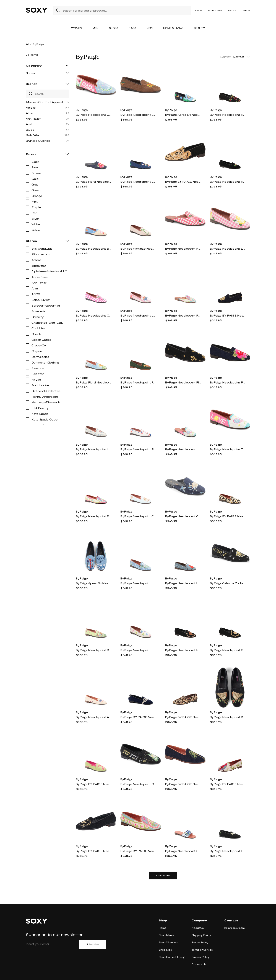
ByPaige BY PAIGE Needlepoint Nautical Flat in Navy (138, 717)
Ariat (29, 124)
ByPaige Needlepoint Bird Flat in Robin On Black (228, 717)
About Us (198, 928)
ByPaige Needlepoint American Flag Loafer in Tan (93, 717)
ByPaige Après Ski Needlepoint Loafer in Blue (93, 583)
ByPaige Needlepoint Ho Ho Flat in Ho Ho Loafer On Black (228, 115)
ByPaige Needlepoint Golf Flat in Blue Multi (93, 115)
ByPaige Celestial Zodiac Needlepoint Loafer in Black (228, 583)
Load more (163, 876)
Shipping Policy (201, 935)
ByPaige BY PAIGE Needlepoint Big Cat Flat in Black (183, 181)
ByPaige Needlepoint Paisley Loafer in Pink (93, 516)
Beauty (200, 28)
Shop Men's (166, 935)
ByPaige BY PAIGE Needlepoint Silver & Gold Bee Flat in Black (93, 851)
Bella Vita (32, 135)
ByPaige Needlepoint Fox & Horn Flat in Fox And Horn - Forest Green (138, 382)
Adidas (31, 107)
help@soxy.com (235, 928)
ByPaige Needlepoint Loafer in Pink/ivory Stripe (138, 315)
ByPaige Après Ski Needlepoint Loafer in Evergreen (183, 115)
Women (77, 28)
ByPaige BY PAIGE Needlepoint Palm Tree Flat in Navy (183, 784)
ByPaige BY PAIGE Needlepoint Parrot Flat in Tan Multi (228, 784)
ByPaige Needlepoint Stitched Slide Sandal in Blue (183, 851)
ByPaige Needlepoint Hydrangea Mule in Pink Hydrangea (183, 248)
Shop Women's (168, 942)
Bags (132, 28)
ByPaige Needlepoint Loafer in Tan (93, 449)
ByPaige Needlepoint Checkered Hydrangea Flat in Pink (93, 315)
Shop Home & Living (172, 957)
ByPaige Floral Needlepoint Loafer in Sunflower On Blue (93, 382)
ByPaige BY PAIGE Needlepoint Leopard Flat (228, 516)
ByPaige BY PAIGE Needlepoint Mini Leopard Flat (183, 717)
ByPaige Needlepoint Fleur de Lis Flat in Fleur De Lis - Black (183, 382)
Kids (150, 28)
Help (247, 10)
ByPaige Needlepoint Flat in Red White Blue (138, 449)
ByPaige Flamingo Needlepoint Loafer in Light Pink (138, 248)
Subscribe (93, 944)
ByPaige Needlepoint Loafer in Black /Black (228, 851)
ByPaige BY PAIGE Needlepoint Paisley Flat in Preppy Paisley (138, 851)
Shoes (114, 28)
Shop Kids (165, 950)
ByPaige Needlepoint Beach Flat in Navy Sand (93, 248)
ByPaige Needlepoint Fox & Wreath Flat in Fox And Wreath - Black (228, 650)
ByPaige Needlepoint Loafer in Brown (138, 115)
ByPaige (82, 110)
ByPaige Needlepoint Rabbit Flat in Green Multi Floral (93, 650)
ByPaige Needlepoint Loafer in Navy (138, 181)
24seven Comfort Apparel (44, 102)
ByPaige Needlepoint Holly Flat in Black (228, 181)
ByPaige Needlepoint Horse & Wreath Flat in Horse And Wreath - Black (183, 650)
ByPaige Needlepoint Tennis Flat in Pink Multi (228, 449)
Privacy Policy (201, 957)
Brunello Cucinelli (38, 141)
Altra (29, 113)
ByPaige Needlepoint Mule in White (183, 449)
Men (96, 28)
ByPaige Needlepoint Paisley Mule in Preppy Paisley (183, 315)
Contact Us (199, 964)
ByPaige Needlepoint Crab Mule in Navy (183, 516)
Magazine (215, 10)
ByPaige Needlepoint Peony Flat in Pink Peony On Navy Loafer (228, 382)
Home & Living (173, 28)
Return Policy (200, 942)
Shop (199, 10)
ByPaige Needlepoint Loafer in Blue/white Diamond (138, 583)
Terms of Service (202, 950)
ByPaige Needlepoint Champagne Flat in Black (138, 784)
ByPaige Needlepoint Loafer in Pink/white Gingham (228, 248)
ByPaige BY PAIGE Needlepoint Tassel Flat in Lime (93, 784)
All (27, 44)
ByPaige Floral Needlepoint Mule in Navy (93, 181)
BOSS (30, 130)
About (233, 10)
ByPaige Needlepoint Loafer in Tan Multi (138, 650)
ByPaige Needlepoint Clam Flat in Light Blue (138, 516)
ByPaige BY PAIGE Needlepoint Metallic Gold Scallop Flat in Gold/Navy (228, 315)
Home (163, 928)
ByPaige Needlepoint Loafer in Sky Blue (183, 583)
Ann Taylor (33, 118)
